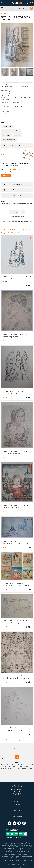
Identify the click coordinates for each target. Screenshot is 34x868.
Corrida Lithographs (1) (27, 861)
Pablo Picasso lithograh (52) (24, 843)
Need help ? (17, 801)
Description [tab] (4, 80)
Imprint (17, 814)
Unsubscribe (17, 810)
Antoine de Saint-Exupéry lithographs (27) (24, 856)
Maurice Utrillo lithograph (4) (8, 856)
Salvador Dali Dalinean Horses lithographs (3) (12, 861)
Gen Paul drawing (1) (27, 847)
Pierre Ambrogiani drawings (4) (10, 850)
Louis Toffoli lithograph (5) (25, 853)
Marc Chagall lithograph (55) (23, 851)
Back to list (14, 212)
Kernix (23, 867)
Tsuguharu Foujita (8, 126)
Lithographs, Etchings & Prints (11, 131)
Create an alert (13, 146)
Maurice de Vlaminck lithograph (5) (11, 853)
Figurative (17, 135)
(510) (6, 842)
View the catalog (13, 184)
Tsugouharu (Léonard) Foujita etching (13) (11, 845)
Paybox (14, 867)
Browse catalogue (17, 8)
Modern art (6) (19, 847)
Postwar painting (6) (12, 842)
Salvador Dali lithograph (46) (23, 842)
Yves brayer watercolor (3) (10, 851)
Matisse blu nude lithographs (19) (17, 859)
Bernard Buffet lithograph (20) (24, 848)
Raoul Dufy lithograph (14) (11, 855)
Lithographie (6, 135)
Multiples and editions (9, 140)
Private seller (17, 804)
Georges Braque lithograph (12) (11, 843)
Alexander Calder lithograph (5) (11, 858)
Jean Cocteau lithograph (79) (9, 847)
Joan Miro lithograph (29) (27, 845)
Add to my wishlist (13, 190)
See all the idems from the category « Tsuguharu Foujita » (18, 740)
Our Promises (17, 807)
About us (17, 798)
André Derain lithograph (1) (24, 858)
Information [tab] (4, 120)
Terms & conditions (17, 817)
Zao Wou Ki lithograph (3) (23, 855)
